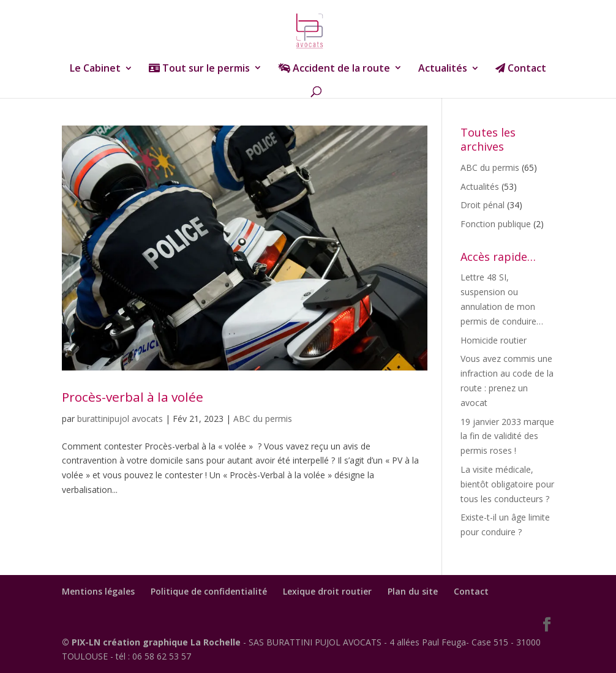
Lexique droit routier (327, 591)
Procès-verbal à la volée (133, 397)
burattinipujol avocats (120, 419)
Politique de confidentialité (209, 591)
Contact (521, 69)
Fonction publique (496, 224)
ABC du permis (263, 419)
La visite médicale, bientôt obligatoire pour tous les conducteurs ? (507, 484)
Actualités (443, 69)
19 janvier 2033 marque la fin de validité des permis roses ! (507, 436)
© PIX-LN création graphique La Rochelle (152, 642)
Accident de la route (334, 69)
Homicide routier (494, 340)
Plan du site (413, 591)
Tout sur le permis (199, 69)
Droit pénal (483, 205)
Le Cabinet (95, 69)
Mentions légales (98, 591)
